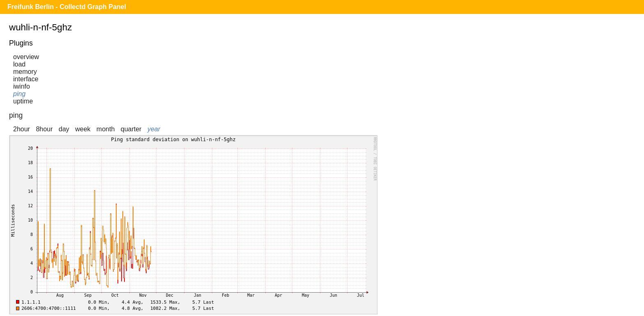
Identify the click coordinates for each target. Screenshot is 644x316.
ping (19, 94)
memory (25, 72)
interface (26, 79)
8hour (44, 129)
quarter (131, 129)
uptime (23, 101)
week (83, 129)
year (154, 129)
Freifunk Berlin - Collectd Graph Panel (67, 7)
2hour (22, 129)
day (64, 129)
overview (26, 57)
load (19, 64)
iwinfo (22, 86)
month (106, 129)
